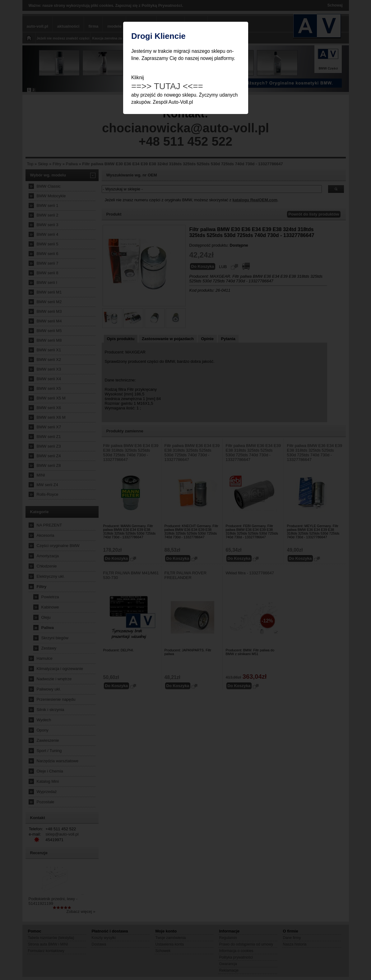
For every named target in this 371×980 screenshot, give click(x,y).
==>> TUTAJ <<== (167, 86)
